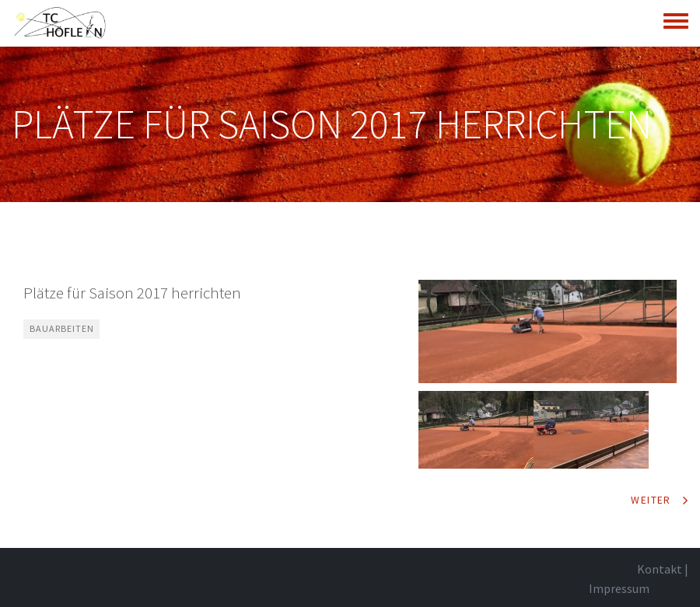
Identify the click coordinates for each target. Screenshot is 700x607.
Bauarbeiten (62, 328)
